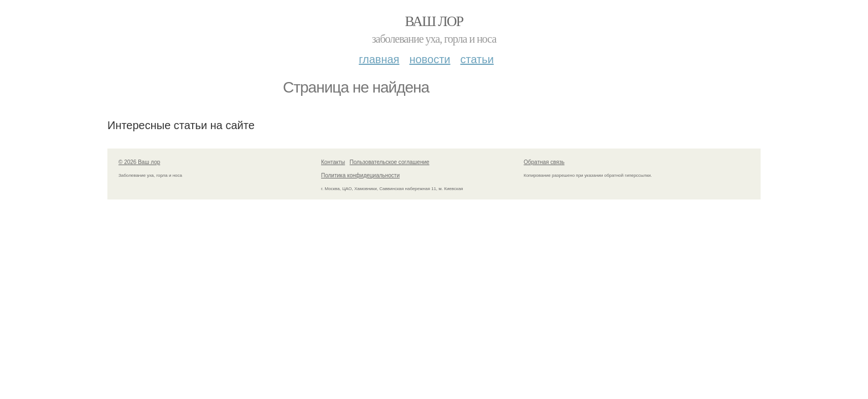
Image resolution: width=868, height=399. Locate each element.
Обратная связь (544, 162)
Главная (379, 59)
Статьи (477, 59)
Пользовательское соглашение (390, 162)
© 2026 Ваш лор (139, 162)
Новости (430, 59)
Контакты (333, 162)
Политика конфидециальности (360, 175)
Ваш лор (434, 21)
